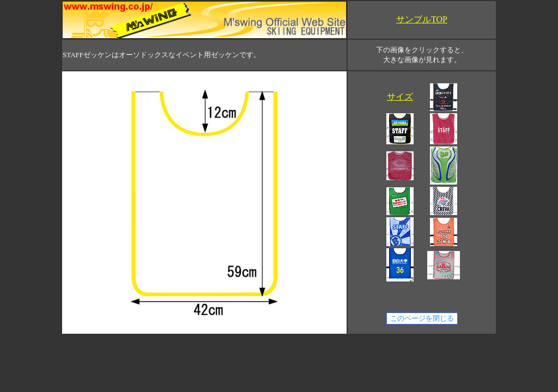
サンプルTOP (422, 19)
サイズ (400, 97)
